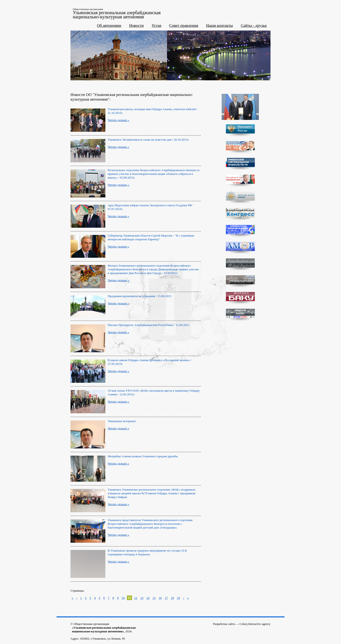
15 (154, 598)
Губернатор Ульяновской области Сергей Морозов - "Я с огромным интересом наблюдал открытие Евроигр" (151, 237)
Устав (157, 25)
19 (179, 598)
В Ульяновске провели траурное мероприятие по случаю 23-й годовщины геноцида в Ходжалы (147, 552)
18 (172, 598)
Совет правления (184, 25)
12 (136, 598)
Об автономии (109, 25)
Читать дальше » (118, 120)
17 (166, 598)
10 (123, 598)
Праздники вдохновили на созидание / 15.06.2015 (139, 296)
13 (142, 598)
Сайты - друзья (254, 25)
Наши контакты (220, 25)
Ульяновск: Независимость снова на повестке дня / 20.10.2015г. (148, 140)
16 (160, 598)
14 (148, 598)
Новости (136, 25)
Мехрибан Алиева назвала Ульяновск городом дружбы (143, 456)
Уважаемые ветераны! (122, 421)
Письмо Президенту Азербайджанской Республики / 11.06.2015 (148, 325)
